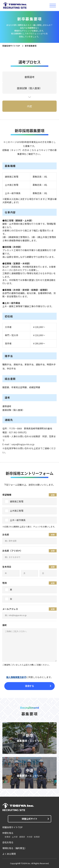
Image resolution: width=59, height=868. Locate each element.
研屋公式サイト (30, 819)
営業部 (7, 837)
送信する (29, 686)
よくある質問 (9, 854)
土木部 (15, 837)
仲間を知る (8, 833)
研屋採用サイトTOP (11, 46)
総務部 (37, 837)
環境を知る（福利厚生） (15, 848)
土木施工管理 (17, 511)
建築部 (22, 837)
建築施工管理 (17, 501)
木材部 (30, 837)
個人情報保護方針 (15, 677)
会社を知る (8, 842)
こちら (33, 150)
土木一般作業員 (18, 520)
